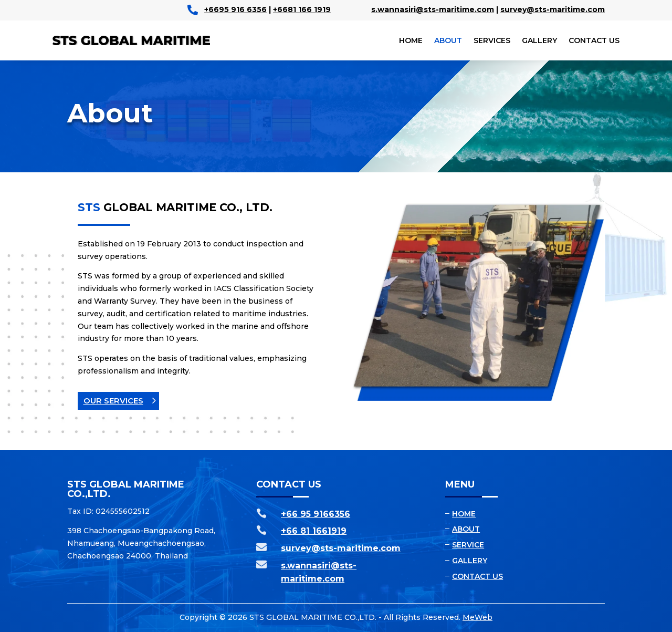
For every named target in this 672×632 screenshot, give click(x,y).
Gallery (539, 40)
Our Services (113, 401)
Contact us (594, 40)
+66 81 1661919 (314, 531)
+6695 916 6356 (235, 9)
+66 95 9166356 (316, 514)
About (448, 40)
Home (411, 40)
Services (492, 40)
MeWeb (477, 617)
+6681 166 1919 (302, 9)
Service (468, 545)
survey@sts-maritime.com (553, 9)
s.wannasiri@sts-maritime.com (433, 9)
